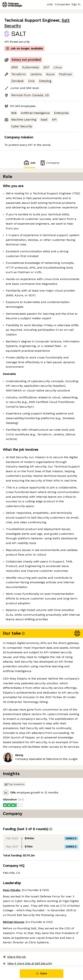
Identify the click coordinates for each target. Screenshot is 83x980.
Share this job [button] (14, 957)
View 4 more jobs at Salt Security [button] (27, 963)
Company (50, 163)
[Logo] (12, 5)
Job (29, 163)
